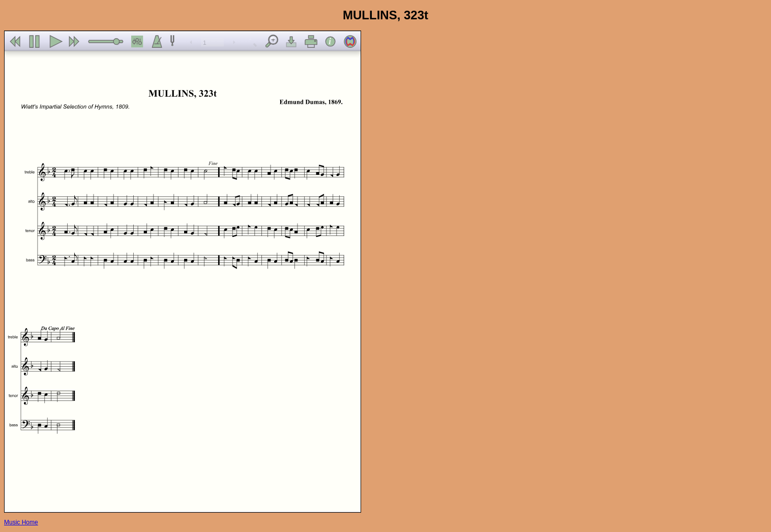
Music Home (21, 522)
